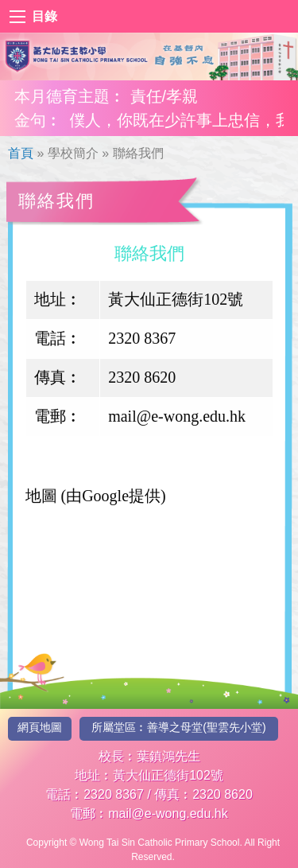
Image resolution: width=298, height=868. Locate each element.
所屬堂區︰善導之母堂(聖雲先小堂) (178, 727)
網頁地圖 (40, 727)
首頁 (21, 153)
